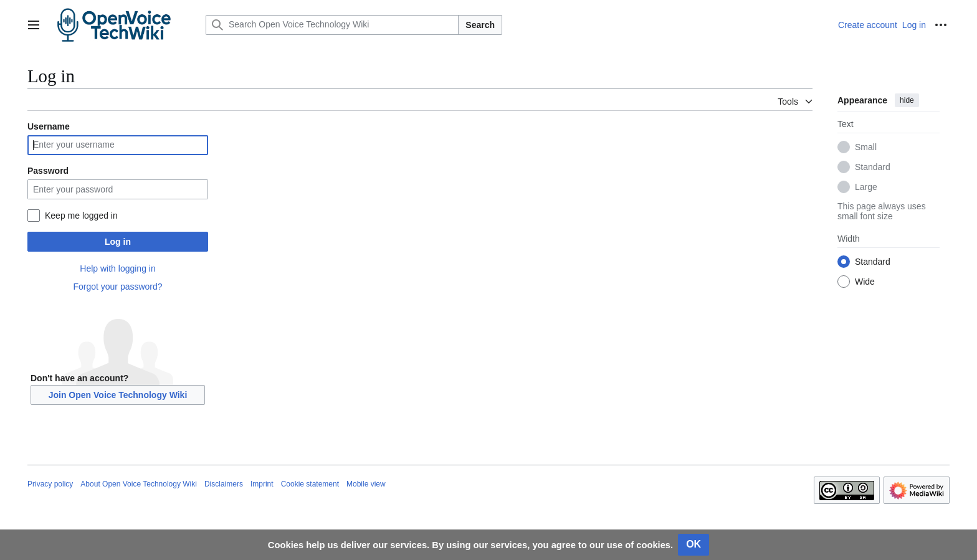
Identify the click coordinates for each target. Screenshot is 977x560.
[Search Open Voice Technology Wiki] (332, 25)
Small (866, 147)
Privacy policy (50, 484)
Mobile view (366, 484)
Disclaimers (224, 484)
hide (907, 100)
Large (866, 187)
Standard (873, 167)
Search (480, 25)
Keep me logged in (81, 216)
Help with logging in (117, 268)
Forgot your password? (117, 287)
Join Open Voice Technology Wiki (118, 395)
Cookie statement (310, 484)
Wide (865, 282)
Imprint (262, 484)
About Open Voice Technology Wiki (139, 484)
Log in (118, 242)
